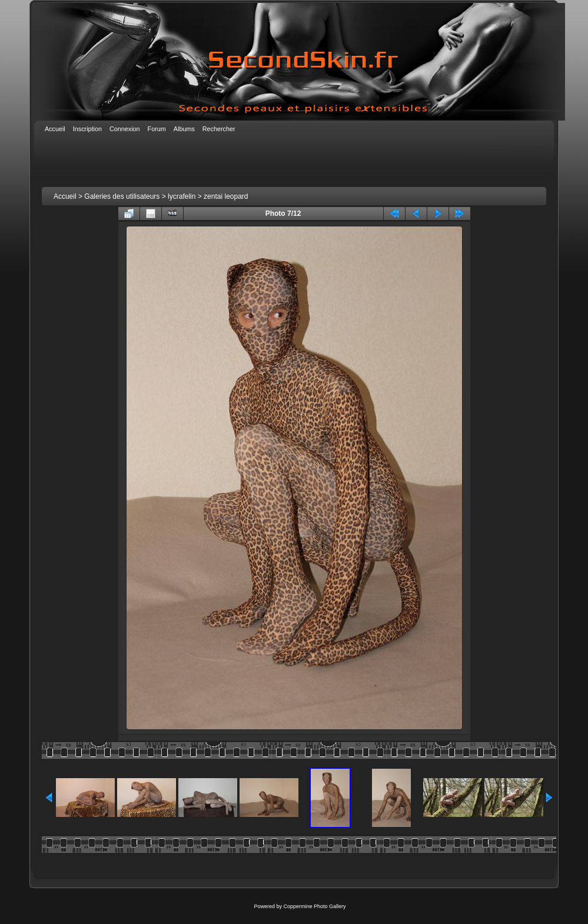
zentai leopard (226, 196)
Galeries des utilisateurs (122, 196)
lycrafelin (182, 196)
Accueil (65, 196)
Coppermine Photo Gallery (314, 906)
